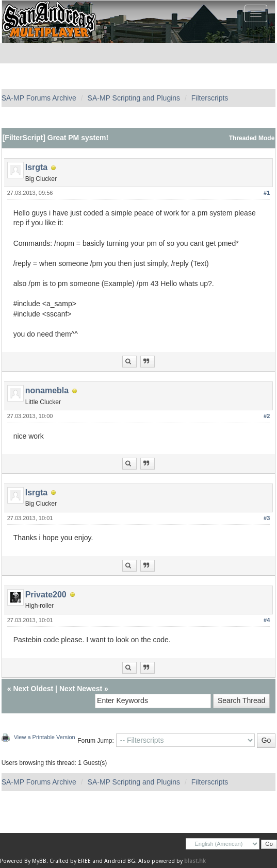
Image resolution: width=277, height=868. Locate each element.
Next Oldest (33, 689)
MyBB (39, 861)
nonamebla (47, 390)
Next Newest (81, 689)
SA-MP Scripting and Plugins (134, 98)
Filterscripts (210, 98)
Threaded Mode (252, 138)
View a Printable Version (45, 737)
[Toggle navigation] (256, 13)
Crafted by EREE (70, 861)
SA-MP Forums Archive (39, 98)
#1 (267, 193)
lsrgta (37, 167)
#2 (267, 416)
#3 (267, 518)
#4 (267, 620)
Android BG (120, 861)
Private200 (46, 595)
